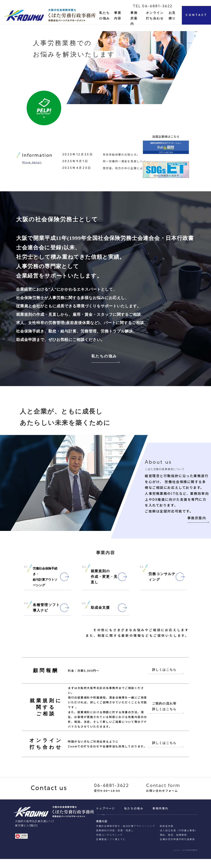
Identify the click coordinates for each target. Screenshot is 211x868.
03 (142, 570)
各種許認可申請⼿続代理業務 (177, 848)
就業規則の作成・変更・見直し (115, 839)
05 (84, 606)
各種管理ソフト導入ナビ (111, 848)
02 (84, 570)
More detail (32, 164)
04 (26, 606)
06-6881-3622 (112, 795)
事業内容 (102, 830)
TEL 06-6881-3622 (153, 6)
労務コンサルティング (109, 844)
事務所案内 (134, 18)
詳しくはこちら (164, 678)
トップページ (106, 817)
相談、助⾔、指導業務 (173, 844)
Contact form (163, 795)
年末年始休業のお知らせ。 (122, 156)
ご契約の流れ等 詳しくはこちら (164, 715)
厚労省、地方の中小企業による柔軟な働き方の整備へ (140, 169)
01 (26, 570)
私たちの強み (104, 358)
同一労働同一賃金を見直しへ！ (125, 162)
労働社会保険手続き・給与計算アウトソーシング (126, 835)
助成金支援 (166, 835)
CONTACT (197, 15)
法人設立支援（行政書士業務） (179, 839)
